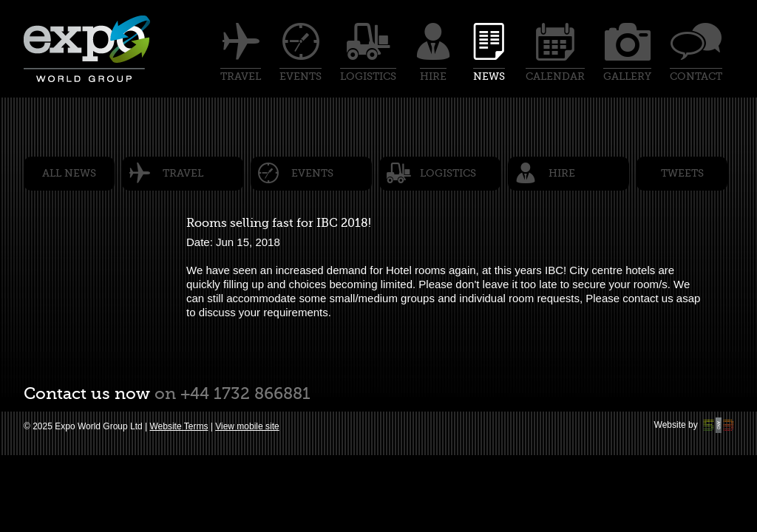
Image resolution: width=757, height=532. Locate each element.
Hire (562, 173)
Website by (694, 425)
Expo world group (87, 49)
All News (69, 173)
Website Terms (179, 426)
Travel (183, 173)
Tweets (682, 173)
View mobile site (247, 426)
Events (312, 173)
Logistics (448, 173)
